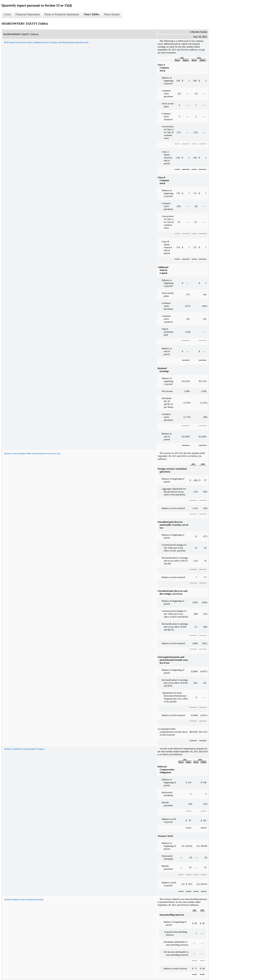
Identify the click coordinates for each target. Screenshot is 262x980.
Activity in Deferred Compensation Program (24, 749)
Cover (7, 14)
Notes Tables (92, 14)
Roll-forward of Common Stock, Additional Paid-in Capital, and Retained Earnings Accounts (46, 42)
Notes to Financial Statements (62, 14)
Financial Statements (28, 14)
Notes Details (112, 14)
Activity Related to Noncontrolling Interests (24, 900)
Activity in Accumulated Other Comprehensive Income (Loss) (32, 453)
